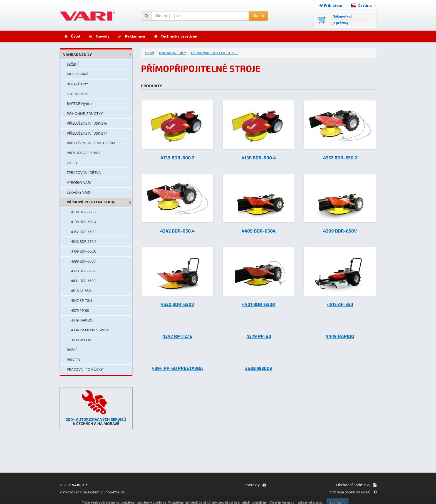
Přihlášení (331, 5)
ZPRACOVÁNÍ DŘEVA (84, 172)
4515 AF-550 (81, 291)
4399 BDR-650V (83, 261)
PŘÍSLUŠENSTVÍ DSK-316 (87, 123)
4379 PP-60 (80, 310)
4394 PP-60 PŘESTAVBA (90, 330)
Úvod (72, 36)
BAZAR (72, 350)
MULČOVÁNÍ (77, 74)
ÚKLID (72, 163)
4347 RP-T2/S (82, 300)
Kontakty (255, 485)
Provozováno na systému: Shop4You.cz (92, 492)
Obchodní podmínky (356, 485)
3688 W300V (81, 340)
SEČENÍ (73, 64)
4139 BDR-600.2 (84, 212)
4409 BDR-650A (83, 251)
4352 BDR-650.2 (84, 232)
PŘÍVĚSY (74, 360)
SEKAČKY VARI (78, 192)
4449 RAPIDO (82, 320)
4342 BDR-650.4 (84, 241)
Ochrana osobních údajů (353, 492)
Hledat (258, 16)
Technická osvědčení (176, 36)
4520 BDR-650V (83, 271)
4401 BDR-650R (83, 281)
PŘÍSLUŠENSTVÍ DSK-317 (87, 133)
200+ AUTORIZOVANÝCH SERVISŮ (96, 419)
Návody (99, 36)
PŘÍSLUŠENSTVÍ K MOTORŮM (91, 143)
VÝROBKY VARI (79, 182)
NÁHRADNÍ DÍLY (77, 55)
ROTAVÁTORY (77, 84)
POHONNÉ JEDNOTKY (85, 113)
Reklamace (131, 36)
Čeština (364, 5)
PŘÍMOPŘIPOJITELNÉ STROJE (91, 202)
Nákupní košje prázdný (342, 19)
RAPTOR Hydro (79, 103)
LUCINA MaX (77, 94)
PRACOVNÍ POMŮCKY (85, 369)
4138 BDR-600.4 (84, 222)
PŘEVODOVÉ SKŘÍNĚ (84, 153)
